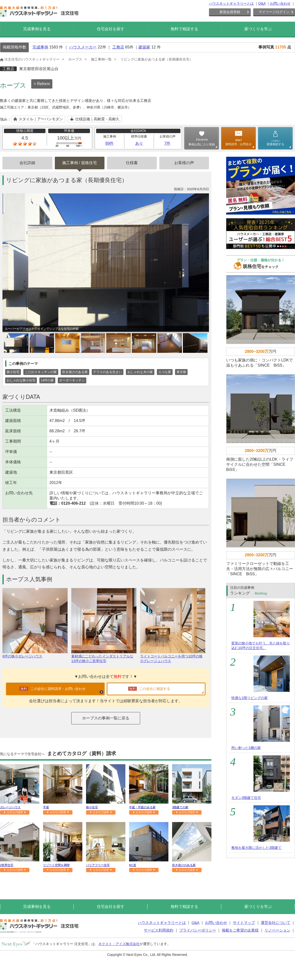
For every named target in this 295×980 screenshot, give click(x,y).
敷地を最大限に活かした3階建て (256, 848)
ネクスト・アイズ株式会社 (119, 944)
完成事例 (40, 47)
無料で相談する (184, 29)
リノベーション (277, 930)
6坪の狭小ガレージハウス (35, 654)
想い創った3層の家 (246, 748)
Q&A (262, 3)
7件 (168, 143)
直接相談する (275, 143)
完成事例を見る (37, 29)
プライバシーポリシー (198, 930)
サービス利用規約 (159, 930)
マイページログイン (274, 12)
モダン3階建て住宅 (246, 798)
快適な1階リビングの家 (250, 698)
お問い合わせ (280, 3)
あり (139, 143)
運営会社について (276, 923)
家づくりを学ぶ (258, 29)
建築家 (144, 47)
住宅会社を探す (111, 29)
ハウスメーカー (83, 47)
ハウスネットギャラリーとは (231, 3)
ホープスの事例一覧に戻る (106, 718)
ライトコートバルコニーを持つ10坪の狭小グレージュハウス (173, 656)
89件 (110, 143)
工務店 (118, 47)
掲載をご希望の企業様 (240, 930)
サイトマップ (244, 923)
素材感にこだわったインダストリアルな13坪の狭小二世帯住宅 (104, 656)
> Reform (42, 84)
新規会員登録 (230, 12)
